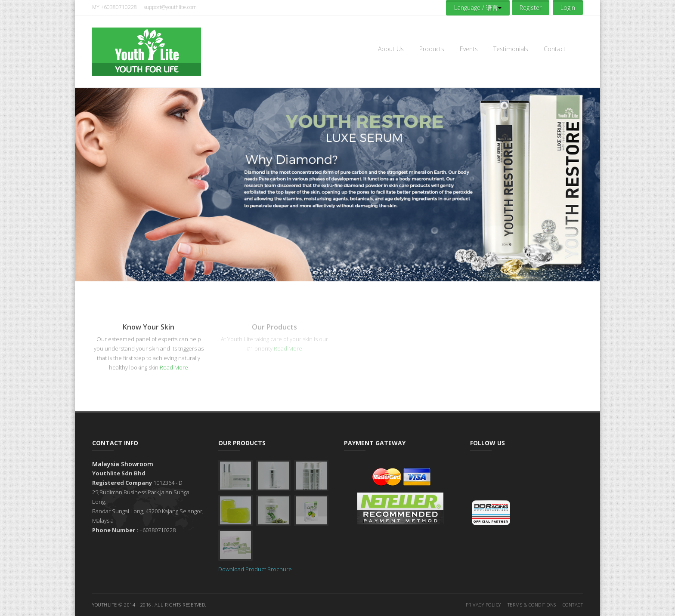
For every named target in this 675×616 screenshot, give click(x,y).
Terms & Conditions (532, 605)
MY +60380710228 (115, 7)
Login (568, 8)
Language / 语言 (478, 8)
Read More (174, 367)
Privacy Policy (483, 605)
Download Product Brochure (255, 569)
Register (531, 8)
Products (432, 49)
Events (469, 49)
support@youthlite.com (170, 7)
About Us (391, 49)
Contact (555, 49)
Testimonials (511, 49)
